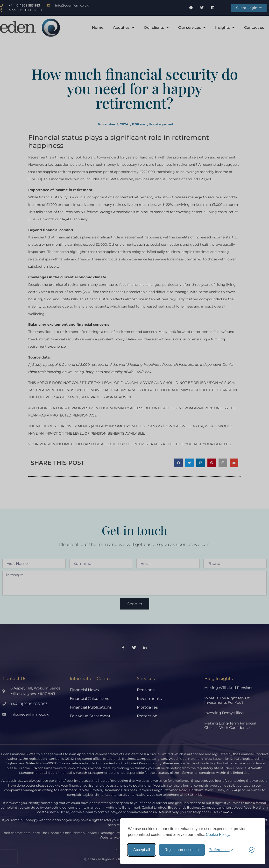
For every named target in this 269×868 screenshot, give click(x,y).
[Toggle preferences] (221, 850)
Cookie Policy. (218, 835)
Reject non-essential (182, 850)
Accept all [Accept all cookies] (142, 850)
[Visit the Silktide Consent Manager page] (252, 850)
